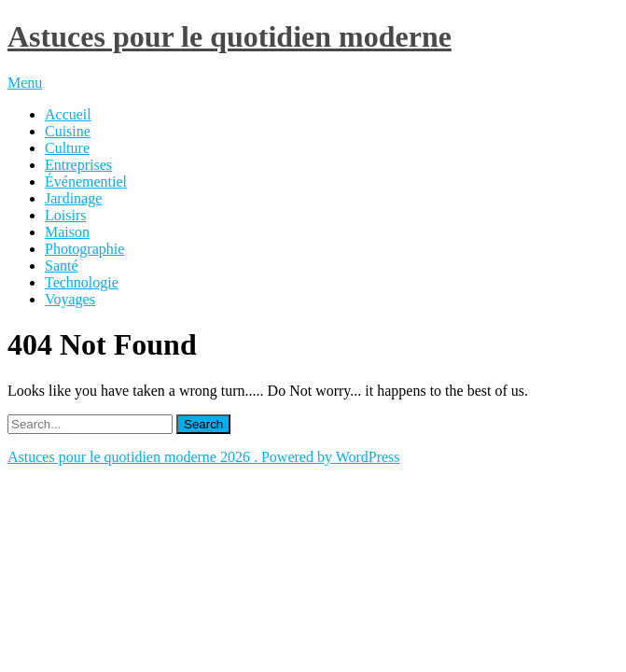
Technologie (82, 282)
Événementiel (86, 182)
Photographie (84, 249)
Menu (25, 83)
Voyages (70, 299)
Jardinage (73, 198)
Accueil (68, 114)
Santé (62, 266)
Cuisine (68, 131)
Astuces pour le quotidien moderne (230, 36)
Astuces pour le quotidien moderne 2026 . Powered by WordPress (204, 457)
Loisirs (65, 215)
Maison (67, 232)
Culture (67, 148)
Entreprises (78, 165)
